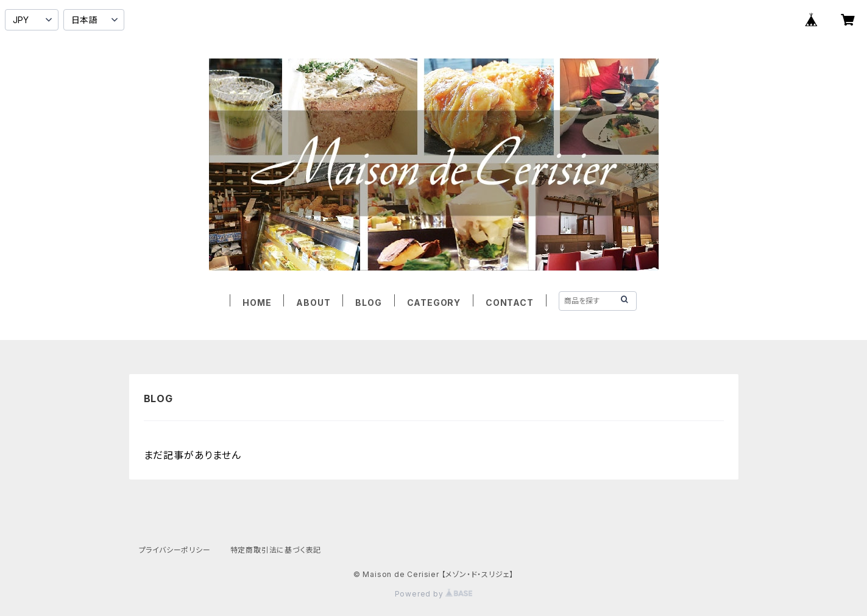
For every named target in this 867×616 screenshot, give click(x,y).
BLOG (368, 303)
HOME (257, 303)
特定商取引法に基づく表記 (276, 550)
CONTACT (510, 303)
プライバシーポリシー (175, 550)
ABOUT (313, 303)
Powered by (434, 594)
